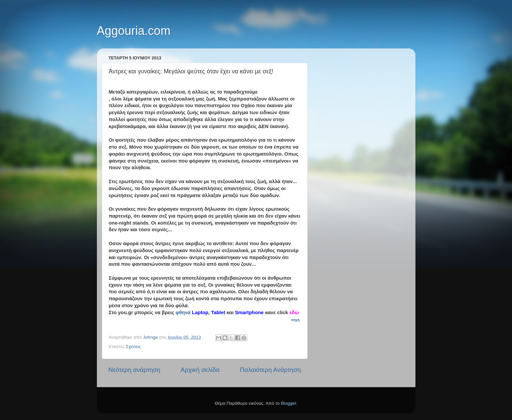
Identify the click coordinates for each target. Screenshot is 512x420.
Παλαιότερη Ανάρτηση (270, 370)
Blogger (289, 403)
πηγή (296, 320)
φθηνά (183, 313)
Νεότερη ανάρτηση (135, 370)
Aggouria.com (134, 31)
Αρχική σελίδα (200, 370)
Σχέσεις (133, 347)
